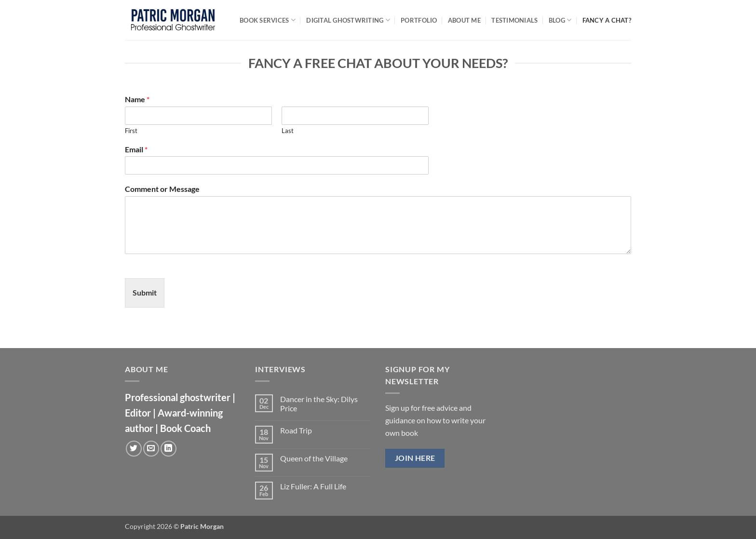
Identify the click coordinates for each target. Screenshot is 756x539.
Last (288, 131)
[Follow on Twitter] (134, 449)
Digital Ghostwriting (348, 20)
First (131, 131)
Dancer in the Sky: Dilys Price (319, 404)
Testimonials (514, 20)
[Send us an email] (151, 449)
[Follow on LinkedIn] (169, 449)
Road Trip (296, 430)
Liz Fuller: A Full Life (313, 486)
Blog (560, 20)
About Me (464, 20)
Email (136, 149)
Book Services (268, 20)
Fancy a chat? (607, 20)
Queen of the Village (314, 458)
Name (137, 99)
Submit (145, 292)
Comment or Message (162, 189)
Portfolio (419, 20)
